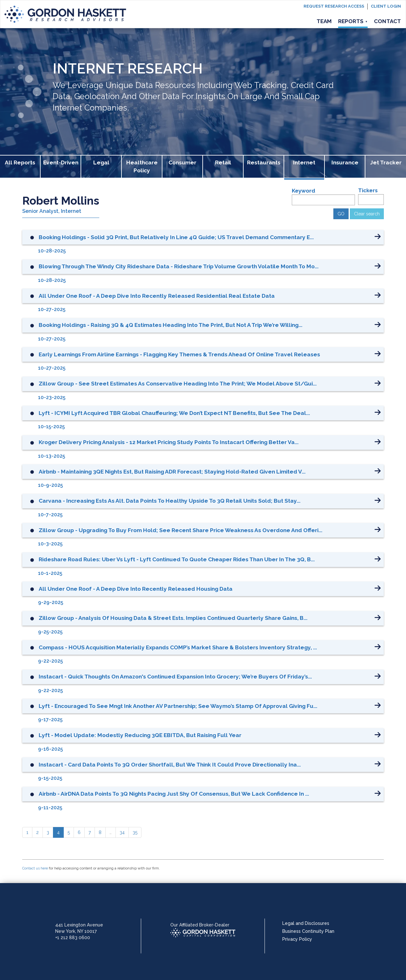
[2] (37, 832)
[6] (79, 832)
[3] (48, 832)
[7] (90, 832)
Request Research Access (334, 6)
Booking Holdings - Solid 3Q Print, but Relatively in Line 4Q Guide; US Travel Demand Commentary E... (176, 237)
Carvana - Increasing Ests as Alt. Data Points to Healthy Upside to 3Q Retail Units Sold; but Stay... (170, 501)
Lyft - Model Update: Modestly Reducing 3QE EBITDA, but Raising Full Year (140, 735)
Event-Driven (61, 162)
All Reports (20, 162)
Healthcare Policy (142, 166)
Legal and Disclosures (306, 923)
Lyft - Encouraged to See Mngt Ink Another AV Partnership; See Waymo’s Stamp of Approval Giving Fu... (178, 706)
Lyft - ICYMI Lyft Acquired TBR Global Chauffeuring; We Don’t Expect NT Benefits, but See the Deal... (174, 413)
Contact (387, 21)
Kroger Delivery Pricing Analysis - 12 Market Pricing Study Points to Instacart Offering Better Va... (169, 442)
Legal (101, 162)
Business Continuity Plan (308, 931)
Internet (304, 162)
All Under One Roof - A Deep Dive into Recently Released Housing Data (136, 589)
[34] (122, 832)
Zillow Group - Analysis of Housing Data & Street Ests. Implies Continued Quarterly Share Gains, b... (173, 618)
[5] (69, 832)
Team (324, 21)
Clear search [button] (367, 214)
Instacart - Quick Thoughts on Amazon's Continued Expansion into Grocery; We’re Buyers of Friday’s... (175, 677)
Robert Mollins (61, 201)
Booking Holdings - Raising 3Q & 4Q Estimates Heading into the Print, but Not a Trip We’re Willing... (170, 325)
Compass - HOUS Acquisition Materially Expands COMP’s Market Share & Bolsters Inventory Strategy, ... (178, 647)
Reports (353, 21)
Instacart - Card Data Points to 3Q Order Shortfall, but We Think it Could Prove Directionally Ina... (170, 765)
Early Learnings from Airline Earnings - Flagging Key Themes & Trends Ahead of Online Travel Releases (179, 354)
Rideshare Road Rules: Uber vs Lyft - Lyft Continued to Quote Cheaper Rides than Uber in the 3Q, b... (177, 559)
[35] (135, 832)
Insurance (345, 162)
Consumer (182, 162)
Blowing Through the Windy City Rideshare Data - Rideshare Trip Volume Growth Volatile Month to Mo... (179, 266)
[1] (27, 832)
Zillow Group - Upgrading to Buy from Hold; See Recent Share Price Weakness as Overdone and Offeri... (180, 530)
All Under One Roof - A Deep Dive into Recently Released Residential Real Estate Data (157, 296)
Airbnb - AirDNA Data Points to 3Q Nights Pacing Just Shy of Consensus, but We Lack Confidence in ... (174, 794)
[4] (58, 832)
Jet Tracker (386, 162)
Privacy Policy (297, 939)
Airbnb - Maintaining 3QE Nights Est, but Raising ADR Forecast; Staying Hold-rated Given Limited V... (172, 472)
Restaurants (264, 162)
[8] (100, 832)
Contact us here (35, 868)
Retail (223, 162)
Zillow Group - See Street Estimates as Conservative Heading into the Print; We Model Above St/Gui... (178, 384)
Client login (386, 6)
